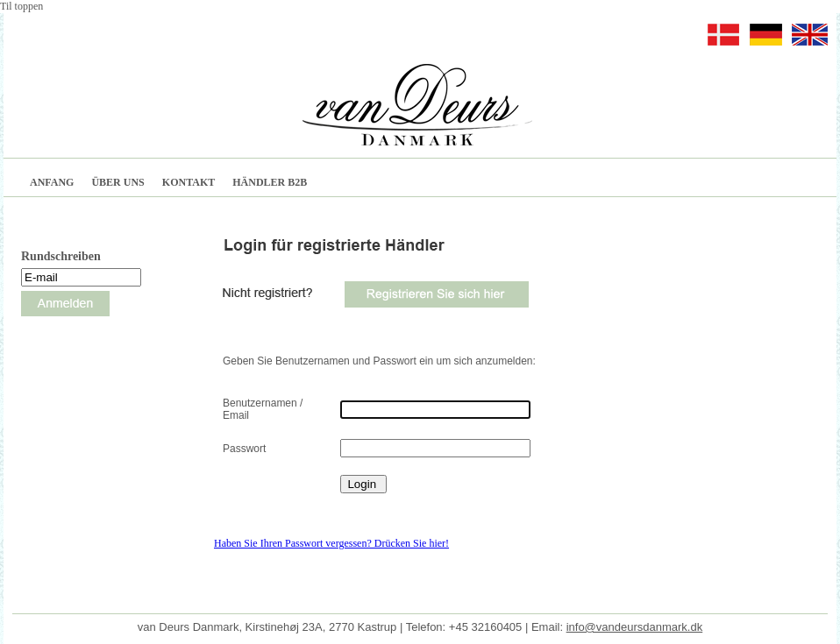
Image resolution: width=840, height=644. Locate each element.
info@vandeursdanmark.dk (635, 627)
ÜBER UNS (117, 182)
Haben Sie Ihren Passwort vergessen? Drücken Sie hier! (331, 543)
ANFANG (52, 182)
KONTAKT (189, 182)
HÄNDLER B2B (270, 182)
